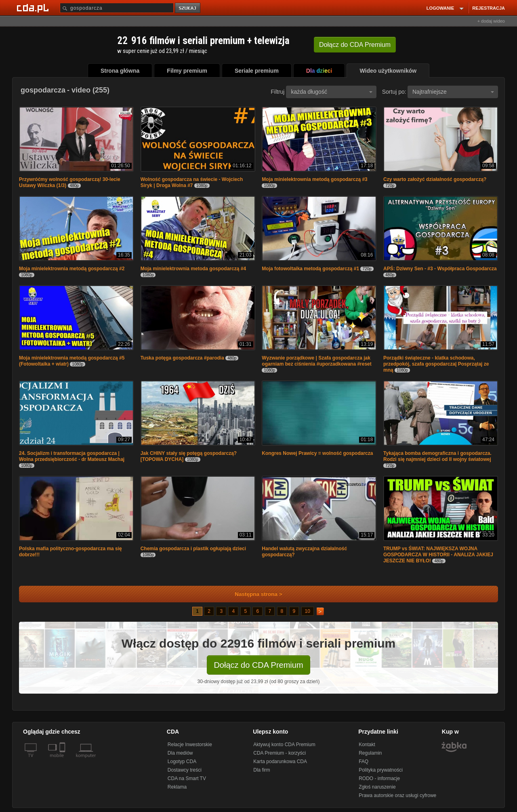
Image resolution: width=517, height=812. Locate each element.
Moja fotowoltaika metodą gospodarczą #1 (310, 269)
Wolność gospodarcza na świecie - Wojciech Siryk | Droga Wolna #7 (192, 182)
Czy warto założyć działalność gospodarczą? (435, 179)
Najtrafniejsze (453, 92)
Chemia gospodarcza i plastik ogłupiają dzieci (193, 549)
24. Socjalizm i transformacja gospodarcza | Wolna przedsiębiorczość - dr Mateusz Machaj (72, 456)
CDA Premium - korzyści (280, 753)
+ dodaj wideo (491, 21)
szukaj (188, 8)
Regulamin (370, 753)
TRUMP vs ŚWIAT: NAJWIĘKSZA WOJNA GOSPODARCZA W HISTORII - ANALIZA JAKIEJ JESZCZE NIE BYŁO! (438, 555)
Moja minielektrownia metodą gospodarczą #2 (72, 269)
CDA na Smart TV (187, 778)
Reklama (177, 787)
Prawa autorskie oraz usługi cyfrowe (397, 795)
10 (308, 611)
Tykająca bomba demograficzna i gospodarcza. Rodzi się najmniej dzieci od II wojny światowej (437, 456)
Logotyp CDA (182, 762)
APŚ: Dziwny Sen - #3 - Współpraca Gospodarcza (440, 269)
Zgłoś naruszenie (377, 787)
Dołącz (355, 45)
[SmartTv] (63, 760)
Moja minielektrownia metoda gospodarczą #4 (193, 269)
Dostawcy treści (185, 770)
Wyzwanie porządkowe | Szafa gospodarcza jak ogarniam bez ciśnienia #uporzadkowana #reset (316, 361)
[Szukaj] (117, 8)
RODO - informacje (379, 778)
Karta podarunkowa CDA (280, 762)
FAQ (364, 762)
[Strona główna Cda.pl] (34, 8)
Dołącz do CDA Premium (258, 665)
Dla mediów (180, 753)
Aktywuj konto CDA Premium (284, 745)
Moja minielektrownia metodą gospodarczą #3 (314, 179)
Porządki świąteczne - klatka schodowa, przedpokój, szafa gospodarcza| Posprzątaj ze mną (436, 364)
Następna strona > (253, 594)
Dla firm (262, 770)
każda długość (332, 92)
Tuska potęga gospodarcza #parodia (182, 358)
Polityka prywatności (381, 770)
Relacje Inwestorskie (190, 745)
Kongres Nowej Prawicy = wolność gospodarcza (317, 453)
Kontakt (367, 745)
